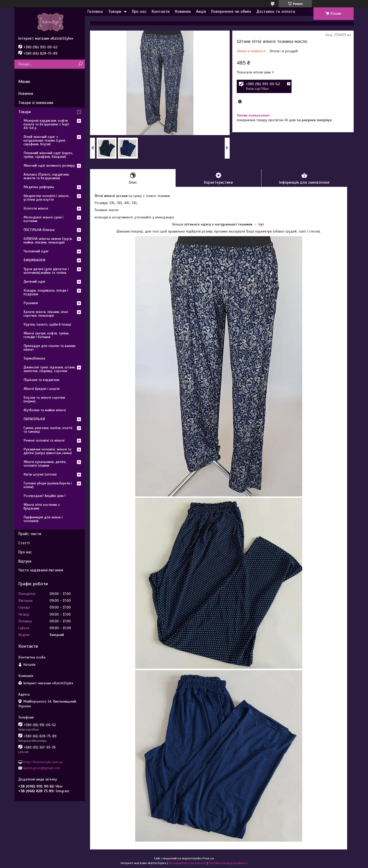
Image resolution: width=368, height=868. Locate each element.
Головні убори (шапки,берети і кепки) (48, 485)
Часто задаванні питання (41, 570)
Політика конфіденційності (228, 863)
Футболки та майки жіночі (45, 410)
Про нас (139, 11)
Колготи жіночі (36, 208)
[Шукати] (80, 64)
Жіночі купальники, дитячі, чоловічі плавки (45, 464)
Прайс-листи (30, 534)
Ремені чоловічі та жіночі (44, 440)
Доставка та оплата (276, 11)
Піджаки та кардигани (41, 380)
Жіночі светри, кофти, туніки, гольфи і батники (46, 335)
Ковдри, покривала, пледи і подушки (46, 292)
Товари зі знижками (36, 103)
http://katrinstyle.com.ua (43, 762)
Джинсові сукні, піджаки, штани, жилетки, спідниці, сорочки (49, 369)
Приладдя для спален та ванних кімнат (49, 348)
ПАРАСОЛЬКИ (34, 419)
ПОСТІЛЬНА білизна (39, 230)
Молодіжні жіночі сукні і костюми (43, 219)
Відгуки (25, 561)
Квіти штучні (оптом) (40, 474)
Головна (95, 11)
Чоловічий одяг (36, 251)
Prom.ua (208, 858)
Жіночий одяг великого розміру (49, 166)
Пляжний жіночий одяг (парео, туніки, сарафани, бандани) (48, 155)
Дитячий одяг (34, 282)
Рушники (31, 303)
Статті (24, 543)
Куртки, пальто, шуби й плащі (47, 324)
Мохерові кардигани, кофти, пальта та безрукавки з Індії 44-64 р (46, 124)
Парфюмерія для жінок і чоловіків (43, 519)
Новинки (183, 11)
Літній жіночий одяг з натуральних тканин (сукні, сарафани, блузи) (45, 140)
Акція (201, 11)
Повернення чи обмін (231, 11)
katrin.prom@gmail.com (42, 768)
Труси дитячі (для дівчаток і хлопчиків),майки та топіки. (46, 271)
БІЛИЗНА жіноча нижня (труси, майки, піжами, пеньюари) (48, 241)
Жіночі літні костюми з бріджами (42, 507)
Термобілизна (34, 358)
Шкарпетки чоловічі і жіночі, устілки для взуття (46, 198)
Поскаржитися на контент (187, 863)
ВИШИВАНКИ (34, 260)
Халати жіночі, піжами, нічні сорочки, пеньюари (46, 314)
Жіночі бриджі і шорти (41, 389)
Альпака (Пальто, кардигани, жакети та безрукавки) (46, 176)
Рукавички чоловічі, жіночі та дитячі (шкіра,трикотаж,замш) (48, 451)
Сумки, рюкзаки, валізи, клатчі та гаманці (48, 430)
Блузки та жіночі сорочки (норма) (44, 399)
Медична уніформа (39, 187)
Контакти (161, 11)
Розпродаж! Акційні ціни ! (44, 496)
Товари (115, 11)
